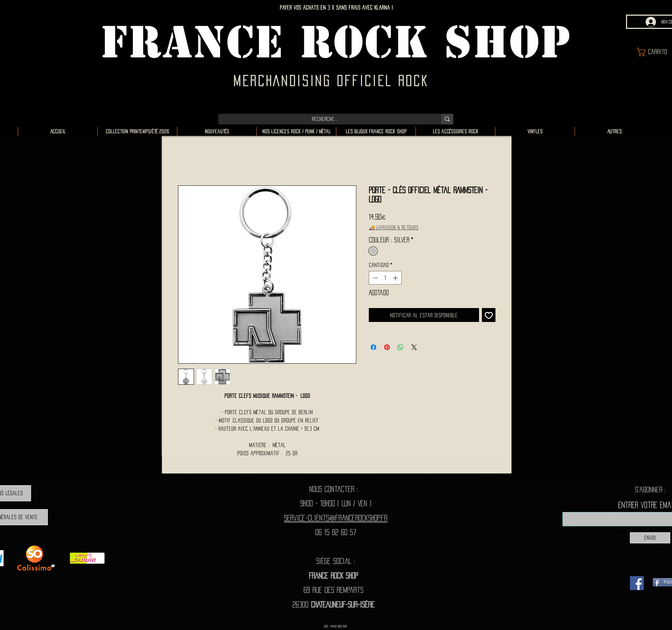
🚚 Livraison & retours (394, 227)
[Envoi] (650, 538)
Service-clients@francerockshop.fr (336, 518)
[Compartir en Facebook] (373, 347)
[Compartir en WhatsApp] (401, 347)
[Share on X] (414, 347)
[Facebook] (637, 583)
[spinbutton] (385, 278)
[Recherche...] (324, 119)
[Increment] (396, 278)
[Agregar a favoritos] (489, 315)
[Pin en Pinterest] (387, 347)
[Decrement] (375, 278)
